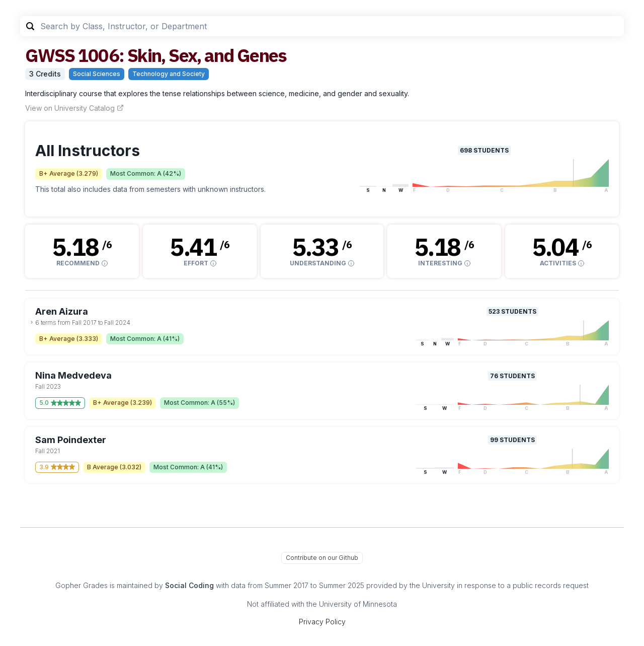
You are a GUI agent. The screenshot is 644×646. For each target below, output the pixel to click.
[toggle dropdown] (32, 322)
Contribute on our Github (322, 558)
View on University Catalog (74, 108)
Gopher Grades (82, 585)
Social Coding (189, 585)
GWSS (50, 55)
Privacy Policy (322, 622)
